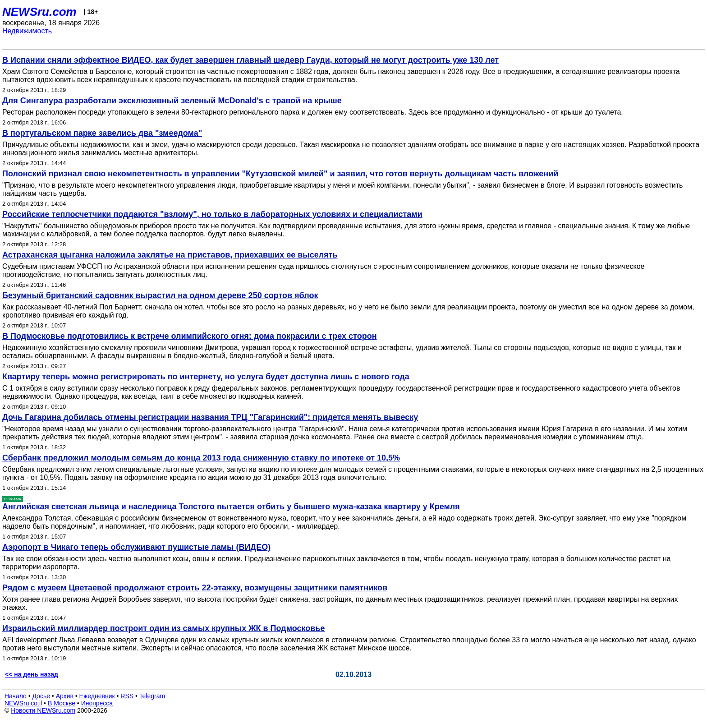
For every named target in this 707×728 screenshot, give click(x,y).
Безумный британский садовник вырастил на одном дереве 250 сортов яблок (160, 295)
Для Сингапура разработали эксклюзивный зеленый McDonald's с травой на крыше (172, 101)
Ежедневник (97, 696)
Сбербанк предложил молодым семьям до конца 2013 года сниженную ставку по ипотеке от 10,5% (201, 458)
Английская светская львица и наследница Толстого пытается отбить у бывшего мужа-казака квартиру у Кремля (231, 507)
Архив (65, 696)
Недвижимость (27, 31)
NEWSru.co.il (23, 703)
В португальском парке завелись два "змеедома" (102, 133)
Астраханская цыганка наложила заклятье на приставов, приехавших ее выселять (170, 255)
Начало (16, 696)
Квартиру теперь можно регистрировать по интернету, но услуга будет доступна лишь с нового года (206, 377)
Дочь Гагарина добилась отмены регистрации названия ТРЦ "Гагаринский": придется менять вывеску (210, 417)
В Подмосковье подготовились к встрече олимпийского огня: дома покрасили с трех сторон (190, 336)
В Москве (62, 703)
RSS (127, 696)
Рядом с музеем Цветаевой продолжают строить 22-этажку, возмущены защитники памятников (195, 588)
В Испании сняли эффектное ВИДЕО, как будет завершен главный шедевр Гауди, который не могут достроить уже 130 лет (250, 60)
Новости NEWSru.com (43, 710)
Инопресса (97, 703)
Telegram (152, 696)
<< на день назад (32, 674)
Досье (41, 696)
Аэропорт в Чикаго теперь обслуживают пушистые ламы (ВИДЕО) (136, 547)
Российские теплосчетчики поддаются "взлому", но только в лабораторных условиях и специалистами (212, 214)
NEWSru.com (39, 12)
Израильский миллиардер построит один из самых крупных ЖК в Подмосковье (163, 628)
